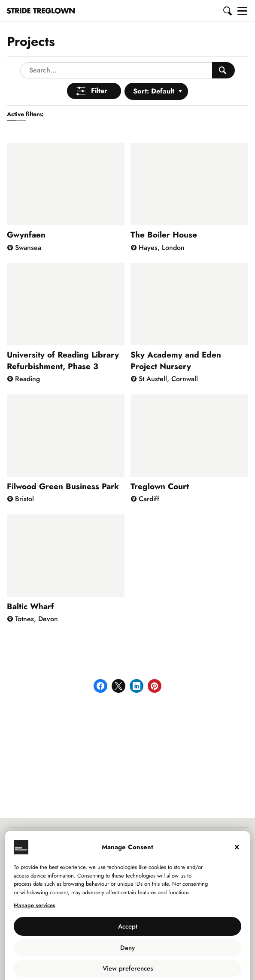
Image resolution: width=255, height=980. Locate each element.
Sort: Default (154, 68)
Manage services (35, 882)
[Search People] (223, 48)
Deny (127, 925)
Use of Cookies (107, 963)
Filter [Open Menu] (99, 68)
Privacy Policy (149, 963)
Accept (128, 904)
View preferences (128, 946)
